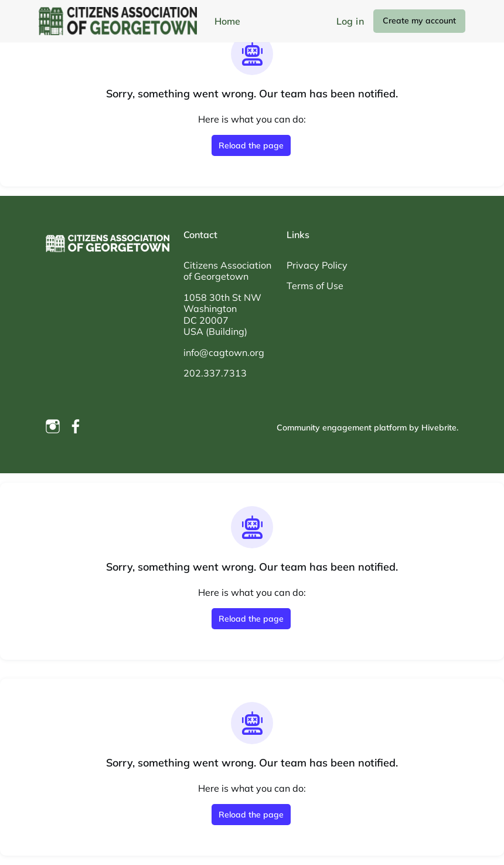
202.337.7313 (215, 373)
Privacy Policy (317, 265)
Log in (350, 21)
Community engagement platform (342, 428)
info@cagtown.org (224, 352)
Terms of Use (315, 286)
